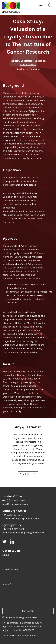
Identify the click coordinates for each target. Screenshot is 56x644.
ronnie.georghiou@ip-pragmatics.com (23, 533)
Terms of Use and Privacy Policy (19, 636)
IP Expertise (39, 61)
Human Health (28, 64)
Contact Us (28, 611)
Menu (41, 5)
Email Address (10, 569)
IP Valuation (33, 69)
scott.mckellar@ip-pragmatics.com (22, 518)
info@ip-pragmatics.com (16, 504)
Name (6, 555)
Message (7, 584)
